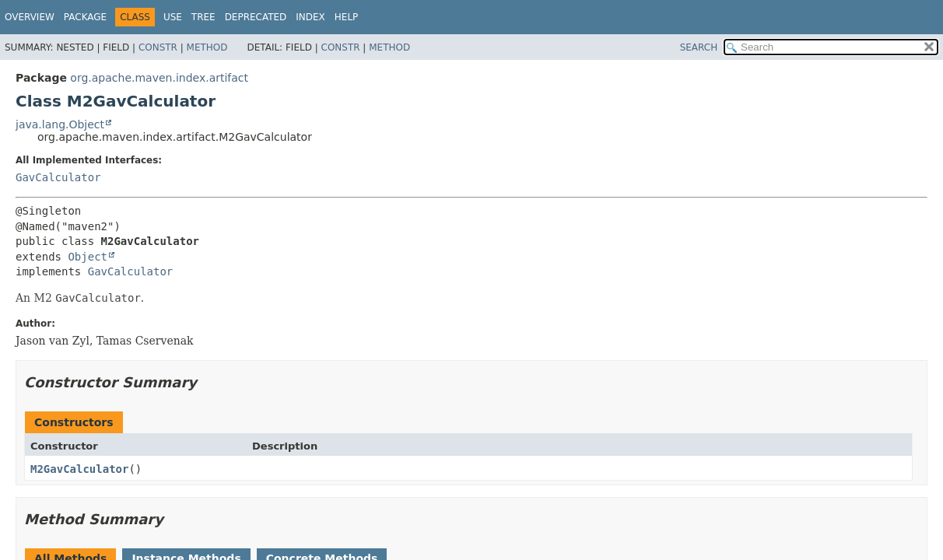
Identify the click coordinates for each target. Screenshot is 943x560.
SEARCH (699, 47)
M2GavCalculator (79, 469)
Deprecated (256, 17)
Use (173, 17)
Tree (203, 17)
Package (85, 17)
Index (310, 17)
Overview (30, 17)
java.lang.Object (60, 124)
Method (207, 47)
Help (347, 17)
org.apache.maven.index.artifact (159, 78)
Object (88, 257)
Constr (158, 47)
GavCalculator (58, 177)
